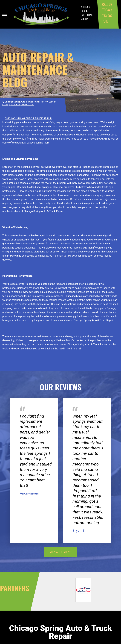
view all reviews (60, 552)
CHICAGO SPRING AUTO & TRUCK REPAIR (28, 119)
